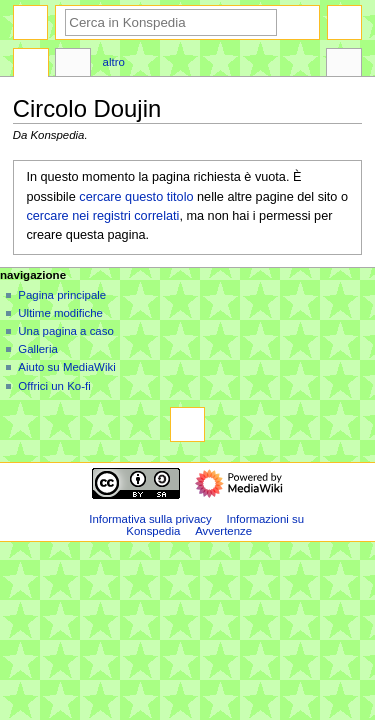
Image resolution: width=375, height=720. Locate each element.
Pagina (31, 65)
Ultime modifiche (60, 313)
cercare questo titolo (136, 197)
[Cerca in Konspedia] (171, 22)
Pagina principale (62, 295)
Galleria (37, 349)
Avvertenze (223, 531)
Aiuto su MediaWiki (66, 367)
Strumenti (344, 65)
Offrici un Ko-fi (54, 386)
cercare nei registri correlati (102, 216)
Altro (114, 62)
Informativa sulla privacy (150, 519)
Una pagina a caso (66, 331)
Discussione (73, 65)
